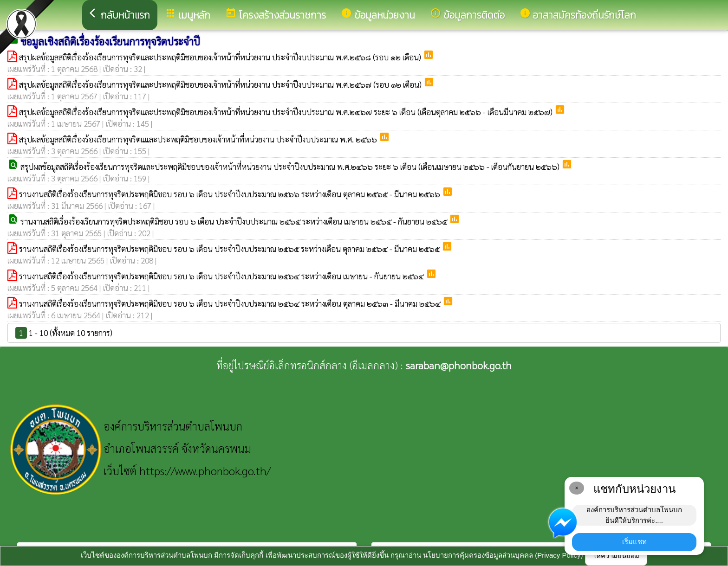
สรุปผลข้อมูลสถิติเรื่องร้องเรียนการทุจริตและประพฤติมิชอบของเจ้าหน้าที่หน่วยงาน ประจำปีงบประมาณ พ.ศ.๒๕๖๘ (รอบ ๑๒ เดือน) (221, 57)
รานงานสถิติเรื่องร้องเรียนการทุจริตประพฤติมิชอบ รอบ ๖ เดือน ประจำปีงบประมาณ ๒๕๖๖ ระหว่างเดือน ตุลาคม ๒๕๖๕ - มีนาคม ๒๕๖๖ (231, 194)
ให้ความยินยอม (616, 556)
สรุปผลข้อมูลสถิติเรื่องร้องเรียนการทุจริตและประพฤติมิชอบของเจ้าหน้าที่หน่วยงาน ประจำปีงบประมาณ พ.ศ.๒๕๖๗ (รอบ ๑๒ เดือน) (221, 84)
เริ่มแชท (634, 542)
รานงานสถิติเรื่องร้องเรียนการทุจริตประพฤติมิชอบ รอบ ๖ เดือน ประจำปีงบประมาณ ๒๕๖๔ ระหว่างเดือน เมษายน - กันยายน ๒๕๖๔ (222, 276)
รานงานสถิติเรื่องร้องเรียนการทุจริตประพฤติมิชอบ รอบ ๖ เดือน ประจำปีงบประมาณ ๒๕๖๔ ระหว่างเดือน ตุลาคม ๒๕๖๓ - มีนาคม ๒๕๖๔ (231, 303)
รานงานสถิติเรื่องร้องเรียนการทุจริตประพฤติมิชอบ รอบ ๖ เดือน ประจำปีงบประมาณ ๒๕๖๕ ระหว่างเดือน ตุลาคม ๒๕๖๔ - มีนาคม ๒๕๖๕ (230, 249)
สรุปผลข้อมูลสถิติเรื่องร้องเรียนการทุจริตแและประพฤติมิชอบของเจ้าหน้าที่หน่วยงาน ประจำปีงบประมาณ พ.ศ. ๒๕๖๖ (199, 139)
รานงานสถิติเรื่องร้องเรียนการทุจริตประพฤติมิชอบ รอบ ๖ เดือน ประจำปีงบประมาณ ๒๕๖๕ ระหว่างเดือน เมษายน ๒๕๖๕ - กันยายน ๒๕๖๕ (235, 221)
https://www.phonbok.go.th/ (205, 470)
